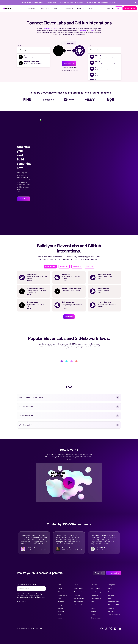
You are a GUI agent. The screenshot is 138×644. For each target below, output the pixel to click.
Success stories (79, 587)
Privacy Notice (41, 593)
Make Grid (61, 597)
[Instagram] (106, 624)
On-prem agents (96, 613)
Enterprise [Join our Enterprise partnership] (61, 607)
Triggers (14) (64, 262)
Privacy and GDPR (113, 600)
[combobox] (19, 45)
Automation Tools (79, 600)
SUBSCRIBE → (22, 597)
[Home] (7, 4)
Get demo (61, 603)
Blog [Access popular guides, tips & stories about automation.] (92, 597)
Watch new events (30, 51)
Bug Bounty (112, 607)
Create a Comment (101, 63)
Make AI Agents (62, 590)
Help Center (95, 590)
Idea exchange (78, 597)
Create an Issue (100, 69)
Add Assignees (100, 51)
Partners (94, 607)
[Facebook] (102, 624)
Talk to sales (110, 3)
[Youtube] (120, 624)
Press (110, 594)
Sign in (119, 3)
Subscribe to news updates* (26, 580)
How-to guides (78, 584)
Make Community (96, 587)
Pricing (91, 3)
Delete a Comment (101, 75)
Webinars (94, 600)
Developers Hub (96, 594)
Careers (110, 587)
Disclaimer (111, 603)
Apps (59, 594)
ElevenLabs (47, 24)
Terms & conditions (114, 597)
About (110, 584)
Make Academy (96, 584)
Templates (77, 590)
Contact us (111, 590)
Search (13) (89, 262)
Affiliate (93, 603)
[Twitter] (111, 624)
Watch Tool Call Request (32, 57)
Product (60, 584)
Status (59, 610)
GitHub (56, 24)
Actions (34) (77, 262)
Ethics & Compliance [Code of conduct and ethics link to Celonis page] (114, 610)
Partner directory (79, 594)
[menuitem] (32, 4)
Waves (60, 613)
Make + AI (61, 587)
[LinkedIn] (115, 624)
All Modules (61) (50, 262)
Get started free (130, 3)
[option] (33, 52)
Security (93, 610)
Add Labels (98, 57)
